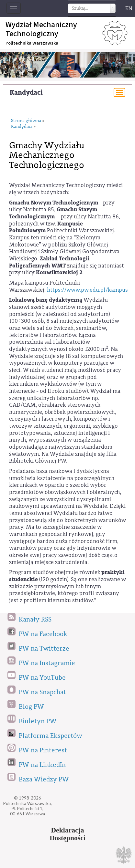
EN (129, 8)
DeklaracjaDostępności (67, 834)
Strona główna (26, 121)
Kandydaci (26, 93)
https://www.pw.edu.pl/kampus (87, 290)
